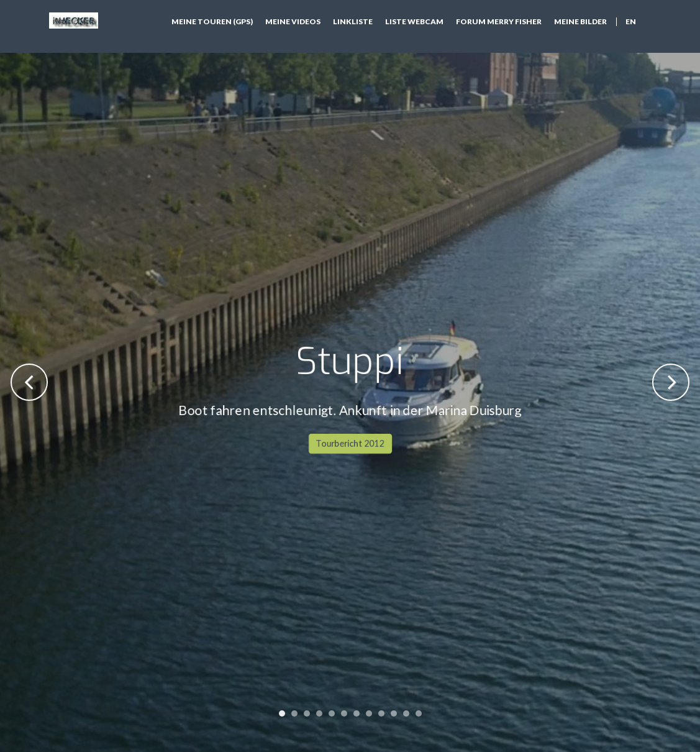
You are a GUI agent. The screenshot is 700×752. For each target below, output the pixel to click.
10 (394, 713)
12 (419, 713)
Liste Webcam (414, 21)
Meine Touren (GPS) (212, 21)
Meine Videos (293, 21)
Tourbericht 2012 (350, 291)
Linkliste (353, 21)
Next (671, 382)
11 (406, 713)
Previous (29, 382)
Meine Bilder (580, 21)
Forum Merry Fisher (499, 21)
